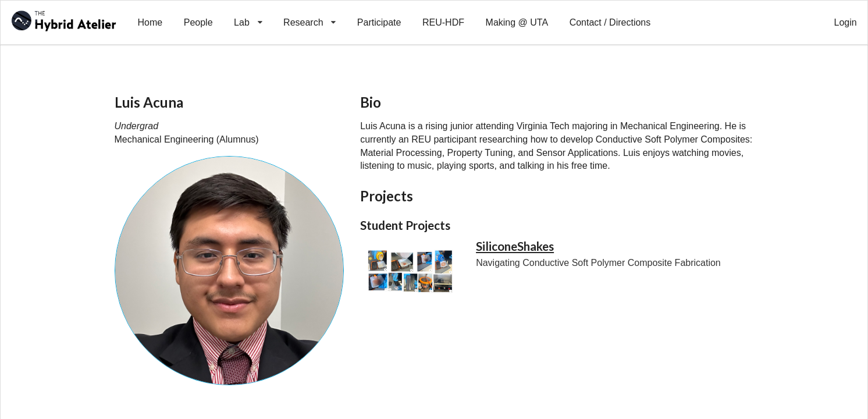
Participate (379, 22)
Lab (248, 14)
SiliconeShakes (515, 246)
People (198, 22)
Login (846, 22)
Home (150, 22)
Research (310, 14)
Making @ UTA (517, 22)
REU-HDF (443, 22)
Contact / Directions (610, 22)
